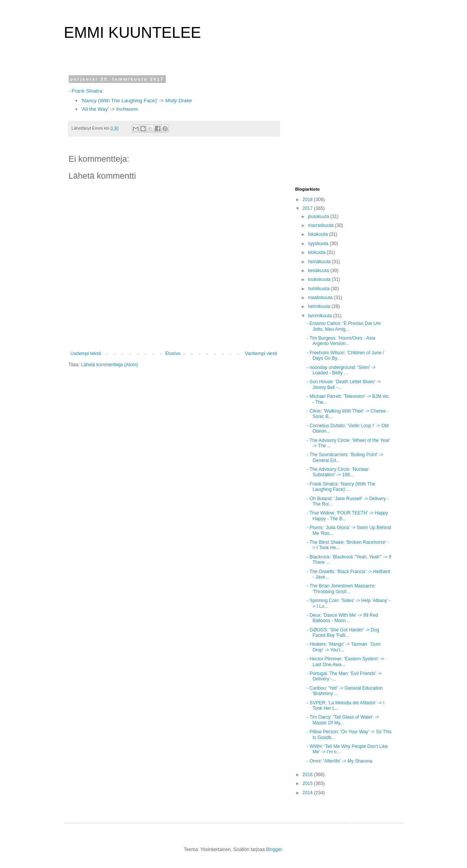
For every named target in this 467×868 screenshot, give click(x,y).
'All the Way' (95, 109)
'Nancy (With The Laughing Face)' (120, 101)
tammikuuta (320, 316)
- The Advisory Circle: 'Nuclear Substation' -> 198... (338, 472)
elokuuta (317, 252)
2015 (308, 783)
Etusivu (173, 354)
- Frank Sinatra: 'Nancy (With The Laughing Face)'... (341, 487)
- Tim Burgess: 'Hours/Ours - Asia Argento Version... (341, 341)
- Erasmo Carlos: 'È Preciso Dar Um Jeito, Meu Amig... (344, 326)
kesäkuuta (319, 271)
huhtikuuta (319, 289)
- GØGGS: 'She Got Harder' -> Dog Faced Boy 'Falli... (343, 633)
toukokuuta (320, 279)
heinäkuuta (320, 262)
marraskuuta (321, 225)
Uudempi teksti (86, 354)
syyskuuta (319, 244)
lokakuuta (318, 234)
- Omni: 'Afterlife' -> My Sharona (339, 761)
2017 (308, 208)
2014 (308, 793)
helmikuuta (319, 306)
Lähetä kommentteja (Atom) (110, 365)
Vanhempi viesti (261, 354)
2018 (308, 200)
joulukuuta (319, 217)
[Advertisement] (344, 125)
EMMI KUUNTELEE (133, 32)
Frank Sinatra (87, 91)
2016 (308, 775)
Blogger (274, 849)
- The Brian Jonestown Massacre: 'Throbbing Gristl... (341, 589)
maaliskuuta (321, 298)
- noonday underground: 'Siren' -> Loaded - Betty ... (341, 370)
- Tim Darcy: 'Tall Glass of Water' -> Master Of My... (343, 720)
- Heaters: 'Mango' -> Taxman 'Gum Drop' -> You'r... (344, 647)
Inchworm (127, 109)
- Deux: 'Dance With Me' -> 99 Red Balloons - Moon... (342, 618)
